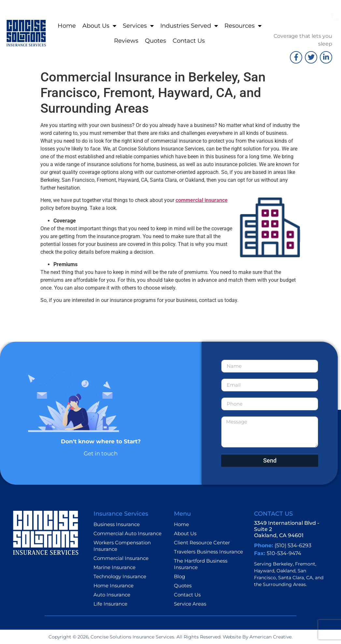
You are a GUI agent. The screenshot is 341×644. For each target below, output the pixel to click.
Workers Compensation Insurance (122, 546)
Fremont (305, 564)
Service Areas (190, 604)
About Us (99, 26)
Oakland (286, 571)
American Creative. (270, 637)
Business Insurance (117, 524)
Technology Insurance (120, 576)
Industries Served (189, 26)
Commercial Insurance (121, 558)
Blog (179, 576)
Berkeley (283, 564)
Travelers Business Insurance (208, 552)
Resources (243, 26)
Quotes (156, 41)
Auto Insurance (112, 595)
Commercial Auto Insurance (128, 533)
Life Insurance (110, 604)
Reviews (126, 41)
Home (67, 26)
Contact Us (189, 41)
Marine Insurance (114, 567)
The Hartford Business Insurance (201, 564)
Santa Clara (291, 578)
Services (138, 26)
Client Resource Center (202, 543)
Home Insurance (114, 586)
